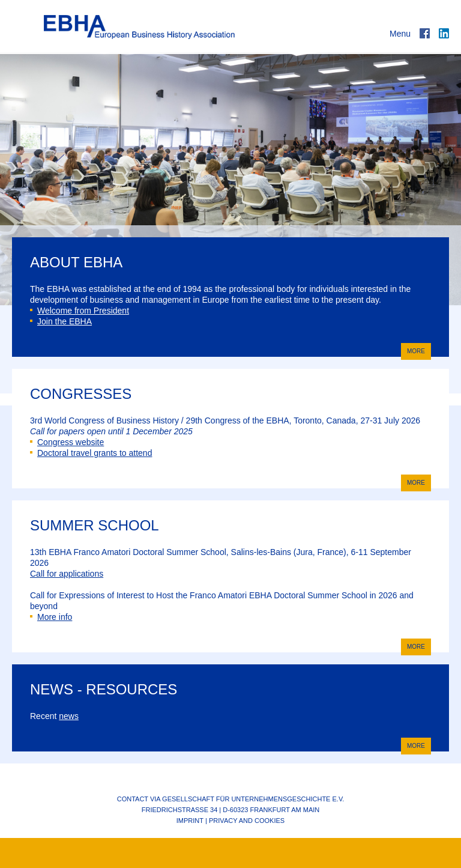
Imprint (190, 821)
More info (51, 617)
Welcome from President (80, 311)
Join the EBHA (61, 321)
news (69, 716)
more (413, 351)
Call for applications (67, 574)
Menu (400, 34)
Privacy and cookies (247, 821)
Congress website (67, 442)
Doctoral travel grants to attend (91, 453)
